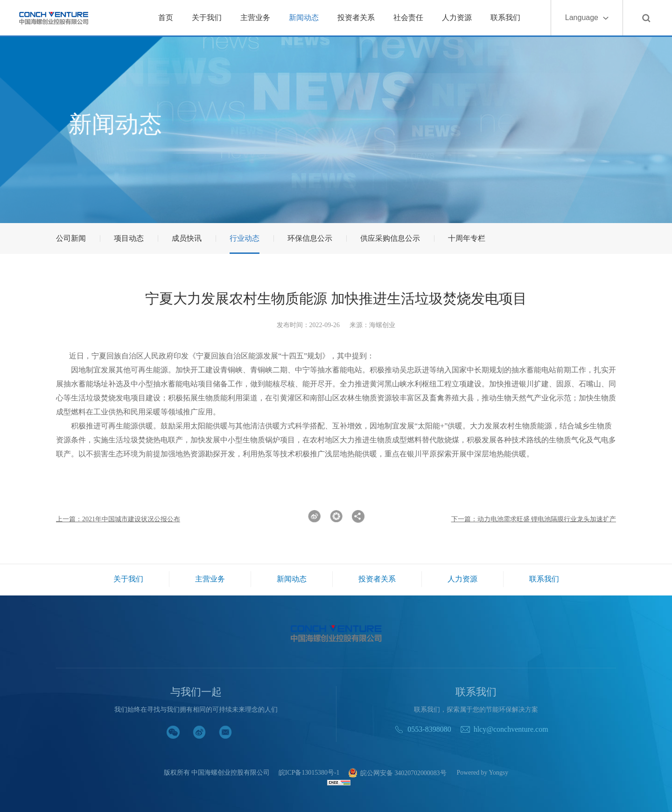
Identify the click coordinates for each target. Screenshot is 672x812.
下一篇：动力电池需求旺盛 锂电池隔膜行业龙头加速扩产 (534, 519)
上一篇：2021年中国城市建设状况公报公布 (118, 519)
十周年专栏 (467, 238)
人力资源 (457, 17)
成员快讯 (187, 238)
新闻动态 (304, 17)
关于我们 (207, 17)
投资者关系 (356, 17)
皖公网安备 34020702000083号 (397, 773)
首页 (166, 17)
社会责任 (408, 17)
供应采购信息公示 (390, 238)
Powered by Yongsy (483, 773)
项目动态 (129, 238)
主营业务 (255, 17)
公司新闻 (71, 238)
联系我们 (505, 17)
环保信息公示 (310, 238)
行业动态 (245, 238)
